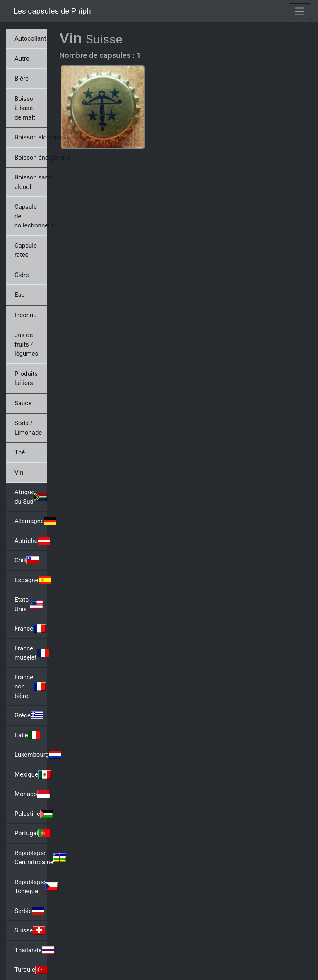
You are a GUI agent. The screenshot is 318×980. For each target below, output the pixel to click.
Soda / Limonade (28, 428)
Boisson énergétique (31, 158)
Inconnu (26, 315)
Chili (27, 560)
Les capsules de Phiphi (53, 11)
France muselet (31, 653)
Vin (19, 473)
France (30, 629)
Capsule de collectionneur (31, 216)
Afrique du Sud (31, 497)
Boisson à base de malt (26, 108)
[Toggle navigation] (300, 11)
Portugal (31, 833)
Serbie (29, 911)
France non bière (30, 687)
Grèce (29, 715)
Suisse (30, 930)
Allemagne (31, 521)
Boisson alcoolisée (31, 137)
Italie (27, 735)
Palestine (31, 814)
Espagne (31, 580)
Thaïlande (31, 950)
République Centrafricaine (31, 858)
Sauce (23, 403)
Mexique (31, 774)
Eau (20, 295)
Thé (20, 452)
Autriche (31, 541)
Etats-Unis (29, 604)
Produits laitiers (26, 379)
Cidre (22, 275)
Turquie (31, 970)
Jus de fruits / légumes (26, 344)
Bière (22, 79)
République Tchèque (31, 887)
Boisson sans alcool (31, 182)
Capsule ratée (26, 250)
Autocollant (30, 38)
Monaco (31, 794)
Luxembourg (31, 755)
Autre (22, 59)
